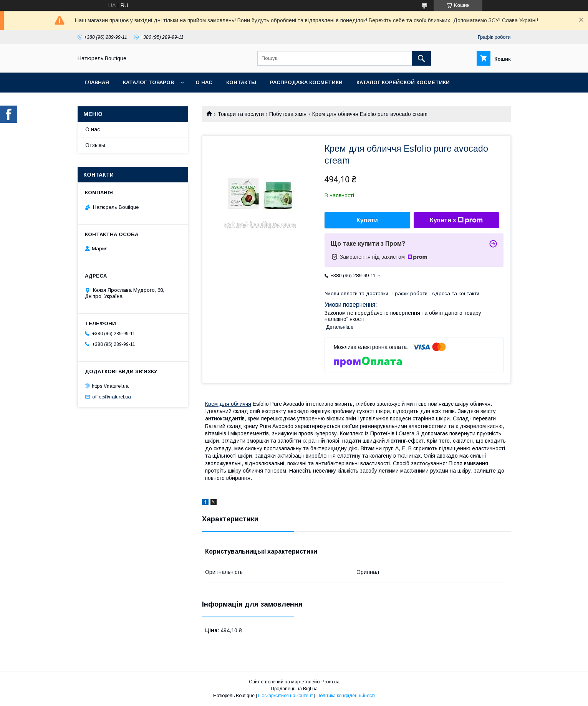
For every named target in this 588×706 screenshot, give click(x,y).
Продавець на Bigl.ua (294, 689)
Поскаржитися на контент (286, 696)
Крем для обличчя (228, 404)
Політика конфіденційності (346, 696)
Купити (367, 220)
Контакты (241, 82)
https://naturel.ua (110, 386)
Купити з (456, 220)
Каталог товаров (148, 82)
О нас (204, 82)
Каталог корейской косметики (403, 82)
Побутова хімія (288, 114)
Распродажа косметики (306, 82)
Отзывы (95, 145)
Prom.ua (330, 682)
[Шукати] (421, 58)
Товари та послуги (241, 114)
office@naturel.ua (112, 397)
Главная (97, 82)
